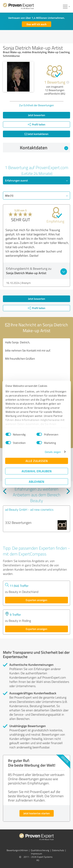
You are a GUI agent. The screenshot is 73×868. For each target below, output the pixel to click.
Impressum (36, 854)
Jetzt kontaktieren (36, 134)
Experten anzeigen (36, 600)
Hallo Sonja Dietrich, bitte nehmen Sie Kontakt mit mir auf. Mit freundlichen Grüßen (36, 360)
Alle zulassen (37, 461)
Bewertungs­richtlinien (17, 850)
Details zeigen (53, 452)
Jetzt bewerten (37, 115)
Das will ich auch (36, 24)
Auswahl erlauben (37, 471)
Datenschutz (58, 850)
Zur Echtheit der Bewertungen (36, 105)
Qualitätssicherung (40, 850)
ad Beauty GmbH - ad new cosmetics (29, 510)
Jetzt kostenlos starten (37, 813)
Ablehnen (36, 482)
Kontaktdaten (44, 148)
